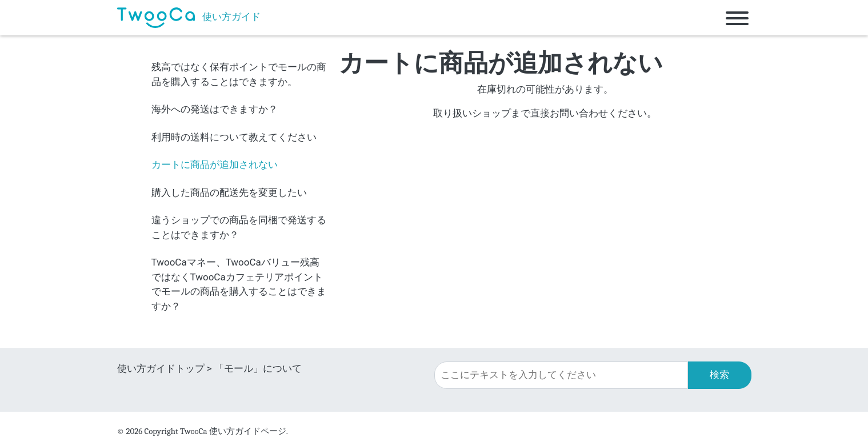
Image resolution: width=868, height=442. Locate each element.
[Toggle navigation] (737, 18)
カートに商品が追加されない (215, 164)
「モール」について (258, 368)
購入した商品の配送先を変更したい (229, 192)
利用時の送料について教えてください (234, 137)
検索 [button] (719, 375)
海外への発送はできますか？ (215, 109)
